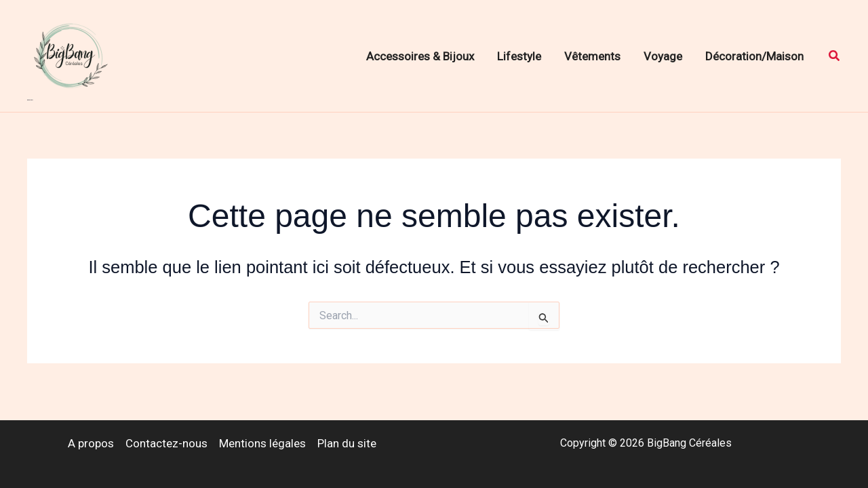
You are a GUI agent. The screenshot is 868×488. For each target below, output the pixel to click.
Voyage (663, 56)
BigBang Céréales (30, 100)
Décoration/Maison (754, 56)
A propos (91, 443)
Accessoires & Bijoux (420, 56)
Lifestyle (519, 56)
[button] (835, 56)
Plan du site (347, 443)
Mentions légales (262, 443)
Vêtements (592, 56)
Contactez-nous (166, 443)
